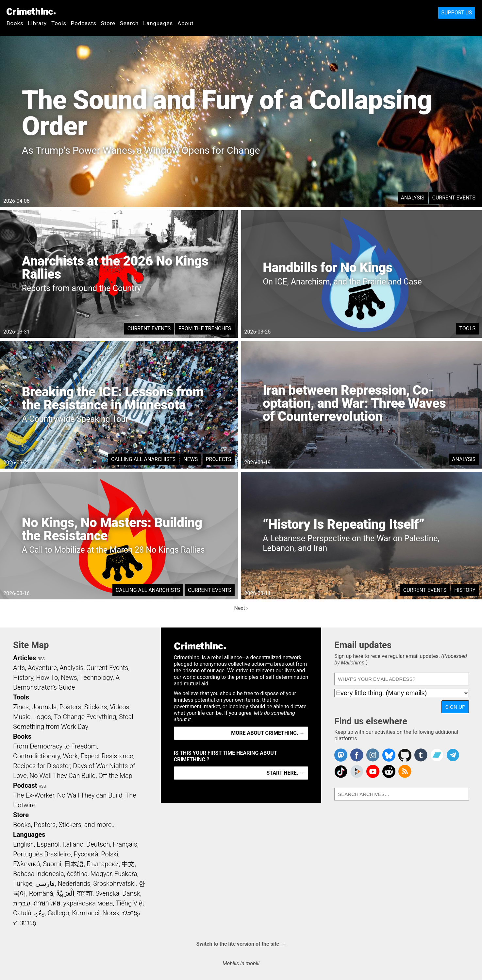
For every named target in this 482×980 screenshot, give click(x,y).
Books (15, 23)
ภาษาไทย (47, 903)
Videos (120, 707)
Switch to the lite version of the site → (241, 944)
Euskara (126, 874)
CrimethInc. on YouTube (373, 771)
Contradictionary (37, 756)
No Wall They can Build (90, 795)
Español (48, 844)
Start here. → (285, 773)
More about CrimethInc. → (268, 733)
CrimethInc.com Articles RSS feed (405, 771)
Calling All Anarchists (143, 459)
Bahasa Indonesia (39, 874)
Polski (109, 854)
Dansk (131, 893)
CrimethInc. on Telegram (453, 755)
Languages (158, 23)
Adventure (42, 668)
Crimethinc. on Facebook (357, 755)
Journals (44, 707)
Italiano (73, 844)
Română (41, 893)
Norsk (111, 913)
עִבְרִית (22, 903)
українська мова (88, 903)
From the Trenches (205, 328)
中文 (128, 864)
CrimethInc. (31, 11)
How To (47, 678)
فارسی (45, 884)
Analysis (413, 198)
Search (129, 23)
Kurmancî (86, 913)
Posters (70, 707)
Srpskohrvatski (114, 884)
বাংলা (85, 893)
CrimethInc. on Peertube (357, 771)
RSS (41, 659)
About (186, 23)
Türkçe (23, 884)
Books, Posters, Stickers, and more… (64, 825)
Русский (86, 854)
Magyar (101, 874)
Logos (42, 717)
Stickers (96, 707)
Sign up (455, 707)
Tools (59, 23)
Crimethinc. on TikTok (341, 771)
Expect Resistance (107, 756)
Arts (19, 668)
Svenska (107, 893)
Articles (25, 658)
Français (125, 844)
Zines (21, 707)
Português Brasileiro (42, 854)
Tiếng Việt (130, 903)
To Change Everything (85, 717)
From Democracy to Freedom (55, 746)
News (191, 459)
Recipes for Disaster (42, 766)
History (465, 590)
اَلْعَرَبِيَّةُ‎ (65, 893)
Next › (241, 608)
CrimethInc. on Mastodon (341, 755)
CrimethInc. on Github (405, 755)
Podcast (25, 785)
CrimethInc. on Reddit (389, 771)
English (24, 844)
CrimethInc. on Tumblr (421, 755)
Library (37, 23)
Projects (219, 459)
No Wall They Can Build (63, 776)
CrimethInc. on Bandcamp (437, 755)
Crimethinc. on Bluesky (389, 755)
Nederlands (74, 884)
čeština (77, 874)
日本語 (74, 864)
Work (70, 756)
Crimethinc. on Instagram (373, 755)
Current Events (454, 198)
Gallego (58, 913)
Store (108, 23)
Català (22, 913)
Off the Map (115, 776)
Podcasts (84, 23)
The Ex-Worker (34, 795)
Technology (96, 678)
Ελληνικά (26, 864)
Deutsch (98, 844)
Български (103, 864)
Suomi (52, 864)
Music (22, 717)
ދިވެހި (40, 913)
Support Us (457, 13)
